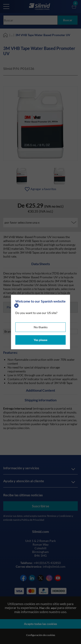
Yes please (40, 340)
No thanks (41, 327)
